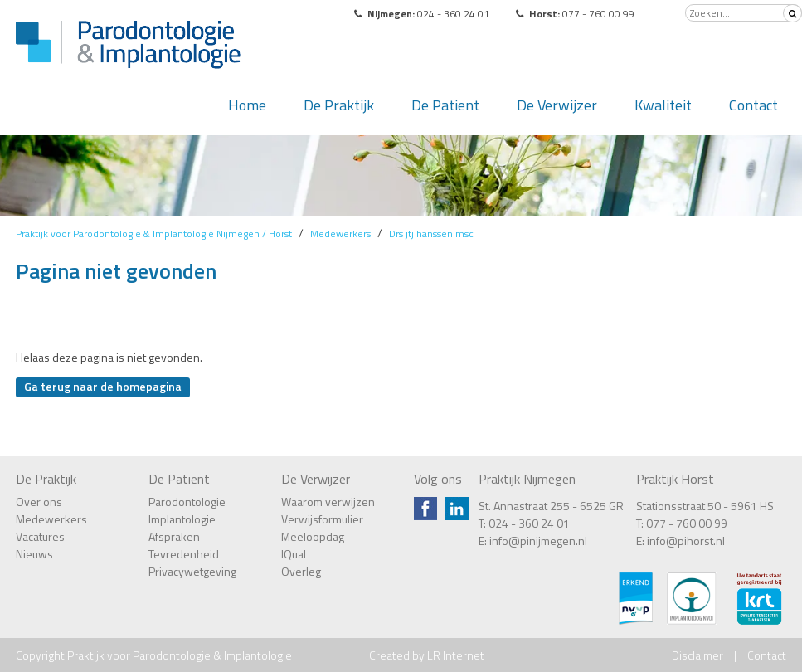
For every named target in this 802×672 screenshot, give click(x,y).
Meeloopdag (313, 536)
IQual (294, 554)
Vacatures (40, 536)
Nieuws (34, 554)
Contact (753, 105)
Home (247, 105)
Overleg (301, 571)
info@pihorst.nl (686, 541)
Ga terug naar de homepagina (103, 386)
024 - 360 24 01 (529, 523)
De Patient (445, 105)
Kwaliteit (663, 105)
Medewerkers (51, 519)
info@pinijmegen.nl (538, 541)
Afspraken (174, 536)
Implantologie (182, 519)
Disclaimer (697, 655)
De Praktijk (339, 105)
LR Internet (456, 655)
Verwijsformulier (322, 519)
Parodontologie (187, 502)
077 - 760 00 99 (687, 523)
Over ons (39, 502)
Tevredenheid (184, 554)
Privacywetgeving (192, 571)
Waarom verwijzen (328, 502)
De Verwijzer (557, 105)
